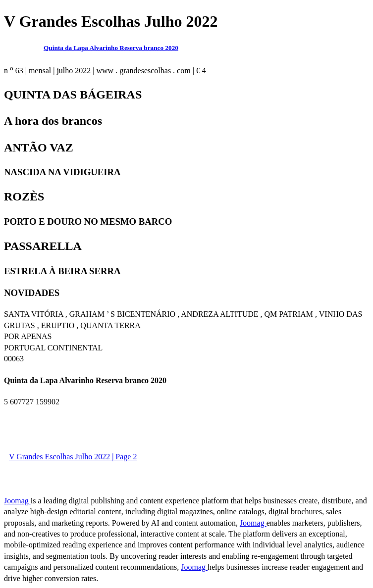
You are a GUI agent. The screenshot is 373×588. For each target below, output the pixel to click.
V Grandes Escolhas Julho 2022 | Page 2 (73, 457)
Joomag (17, 501)
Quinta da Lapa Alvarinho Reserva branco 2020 (111, 48)
